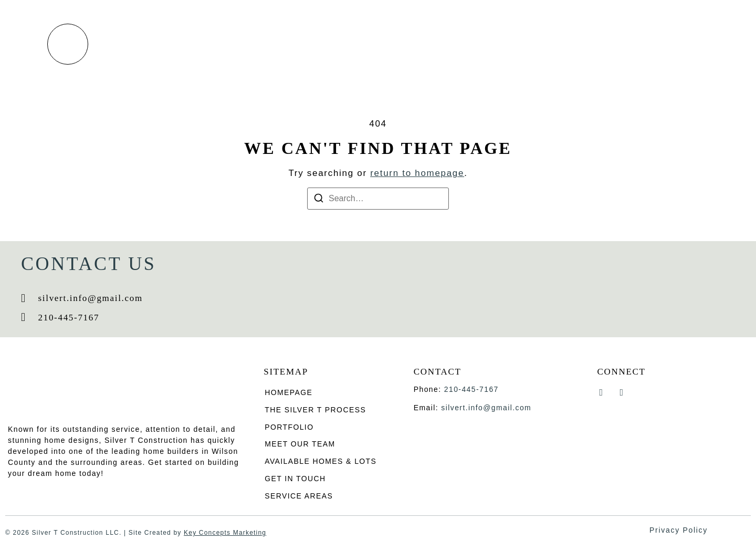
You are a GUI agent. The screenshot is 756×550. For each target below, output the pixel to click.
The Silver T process (245, 44)
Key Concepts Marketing (225, 533)
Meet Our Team (414, 44)
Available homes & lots (321, 462)
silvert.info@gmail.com (486, 408)
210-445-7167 (471, 389)
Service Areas (299, 496)
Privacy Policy (679, 530)
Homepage (288, 392)
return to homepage (417, 173)
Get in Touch (627, 44)
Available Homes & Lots (523, 44)
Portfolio (338, 44)
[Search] (319, 200)
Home (165, 44)
